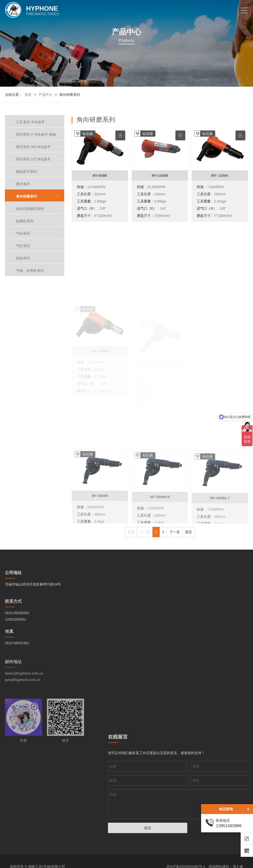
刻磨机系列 (25, 221)
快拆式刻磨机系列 (30, 209)
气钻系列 (23, 233)
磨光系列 (23, 184)
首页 (28, 95)
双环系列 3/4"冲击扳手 (33, 147)
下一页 (175, 532)
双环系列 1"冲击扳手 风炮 (36, 134)
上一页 (145, 532)
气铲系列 (23, 246)
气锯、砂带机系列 (30, 271)
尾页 (189, 532)
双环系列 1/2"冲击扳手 (33, 159)
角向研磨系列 (26, 196)
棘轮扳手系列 (26, 172)
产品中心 (45, 95)
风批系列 (23, 258)
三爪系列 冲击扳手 (30, 122)
